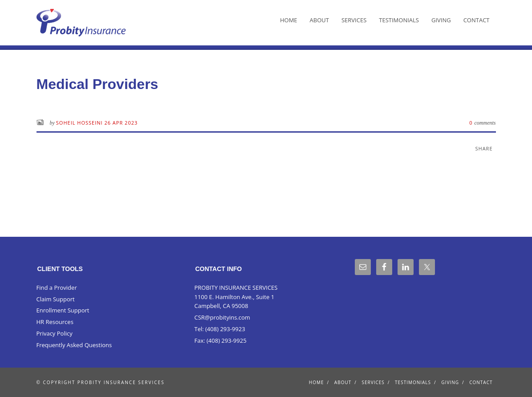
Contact (477, 20)
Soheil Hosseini (80, 123)
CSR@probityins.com (222, 317)
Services (354, 20)
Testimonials (399, 20)
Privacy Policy (55, 333)
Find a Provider (57, 288)
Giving (441, 20)
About (319, 20)
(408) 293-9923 (225, 329)
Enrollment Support (63, 310)
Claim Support (56, 299)
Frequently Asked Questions (74, 345)
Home (289, 20)
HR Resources (55, 322)
